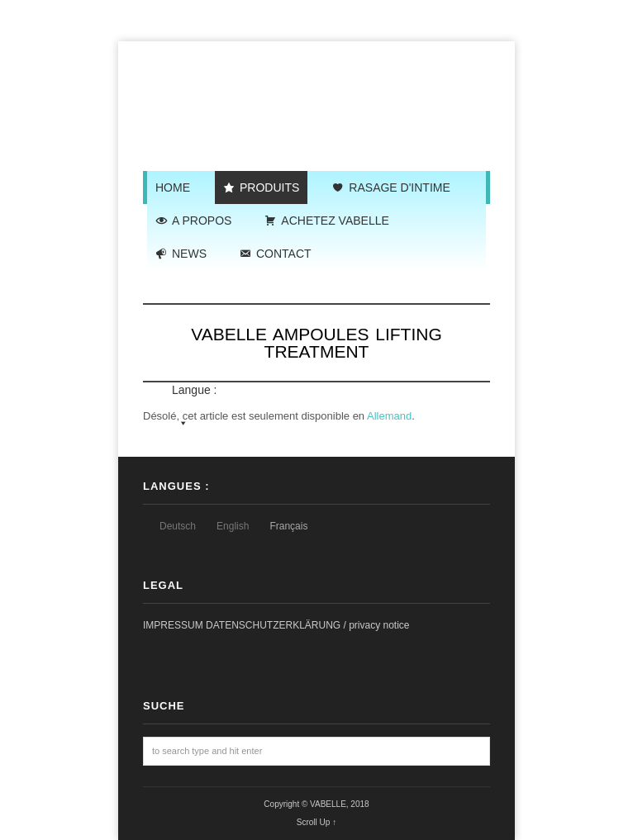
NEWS (189, 254)
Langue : (320, 287)
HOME (173, 187)
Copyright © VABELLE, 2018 (316, 804)
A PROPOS (202, 221)
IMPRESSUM (174, 625)
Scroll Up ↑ (316, 822)
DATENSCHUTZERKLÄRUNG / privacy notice (308, 625)
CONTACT (284, 254)
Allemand (389, 416)
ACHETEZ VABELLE (335, 221)
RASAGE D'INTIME (399, 187)
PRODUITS (269, 187)
